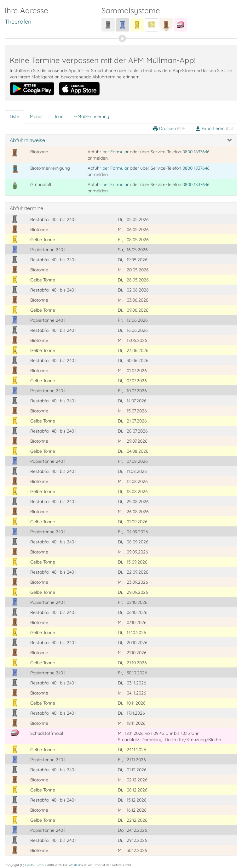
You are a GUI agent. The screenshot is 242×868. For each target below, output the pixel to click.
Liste (14, 116)
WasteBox (76, 865)
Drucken (169, 129)
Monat (36, 116)
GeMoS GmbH (35, 865)
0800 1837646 (196, 152)
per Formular (115, 152)
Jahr (58, 116)
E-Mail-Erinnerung (91, 116)
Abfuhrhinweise (27, 140)
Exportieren (214, 129)
